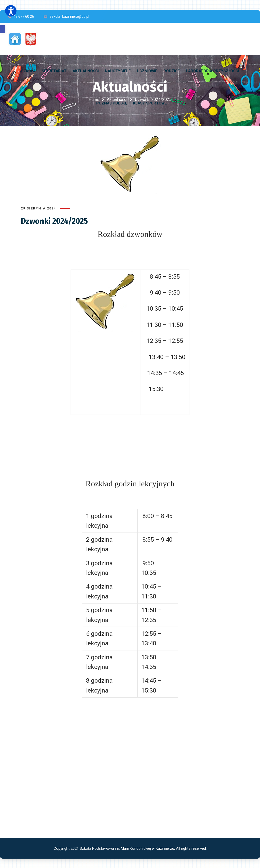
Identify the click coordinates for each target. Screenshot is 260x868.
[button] (3, 29)
